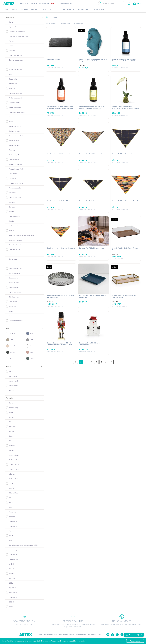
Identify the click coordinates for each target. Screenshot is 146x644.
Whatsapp (108, 635)
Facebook (122, 635)
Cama (6, 10)
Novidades (44, 3)
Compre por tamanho (27, 3)
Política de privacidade (67, 635)
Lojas (100, 635)
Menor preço (78, 24)
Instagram (113, 635)
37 (107, 362)
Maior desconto (65, 24)
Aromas (24, 10)
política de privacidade (79, 641)
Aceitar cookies (135, 641)
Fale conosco (92, 635)
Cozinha (35, 10)
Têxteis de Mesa (84, 10)
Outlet (54, 3)
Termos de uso (81, 635)
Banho (15, 10)
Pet (57, 10)
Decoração (47, 10)
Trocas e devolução (51, 635)
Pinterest (117, 635)
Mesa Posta (99, 10)
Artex (9, 3)
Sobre (40, 635)
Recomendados (51, 24)
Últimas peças (66, 3)
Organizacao (68, 10)
